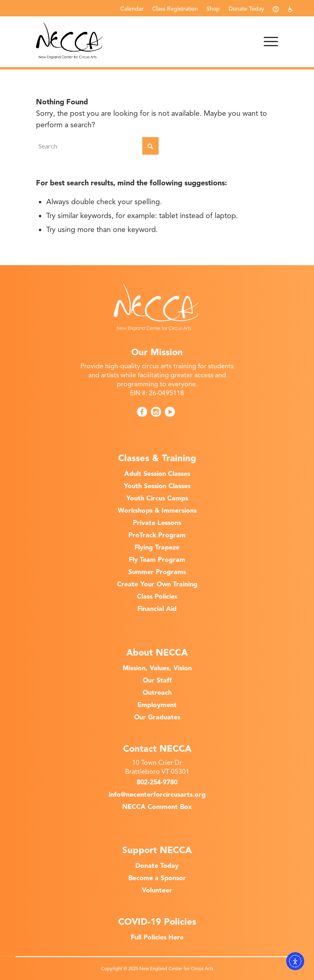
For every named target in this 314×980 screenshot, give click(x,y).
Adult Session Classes (157, 474)
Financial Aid (157, 609)
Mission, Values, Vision (157, 668)
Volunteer (157, 890)
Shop (213, 9)
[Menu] (267, 41)
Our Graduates (157, 717)
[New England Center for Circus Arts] (69, 41)
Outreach (157, 693)
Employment (157, 705)
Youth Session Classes (157, 486)
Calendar (132, 9)
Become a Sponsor (157, 878)
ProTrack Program (157, 535)
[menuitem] (132, 9)
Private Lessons (157, 523)
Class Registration (175, 9)
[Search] (97, 146)
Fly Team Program (157, 560)
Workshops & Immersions (157, 511)
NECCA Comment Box (157, 807)
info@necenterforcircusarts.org (157, 795)
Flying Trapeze (157, 547)
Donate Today (246, 9)
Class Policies (157, 597)
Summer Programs (157, 572)
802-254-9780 (157, 782)
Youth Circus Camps (157, 498)
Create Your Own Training (157, 584)
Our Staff (157, 680)
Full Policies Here (157, 937)
